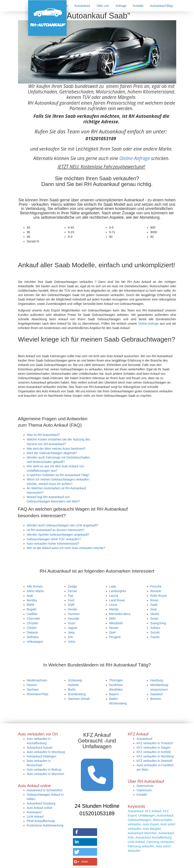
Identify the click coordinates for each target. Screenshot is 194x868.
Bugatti (32, 609)
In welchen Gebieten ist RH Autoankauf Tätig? (58, 475)
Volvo (72, 642)
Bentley (32, 600)
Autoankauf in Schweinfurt (45, 790)
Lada (113, 586)
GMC (72, 605)
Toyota (155, 637)
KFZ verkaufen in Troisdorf (155, 743)
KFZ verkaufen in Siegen (154, 748)
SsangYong (158, 623)
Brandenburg (77, 694)
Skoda (155, 614)
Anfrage (121, 6)
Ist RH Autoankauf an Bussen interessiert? (56, 530)
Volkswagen (35, 642)
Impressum (144, 790)
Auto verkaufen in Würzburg (46, 752)
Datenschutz (145, 786)
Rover (154, 600)
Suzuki (155, 632)
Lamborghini (118, 591)
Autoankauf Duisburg (41, 803)
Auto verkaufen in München (45, 774)
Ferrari (72, 591)
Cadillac (32, 614)
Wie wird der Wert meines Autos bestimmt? (56, 449)
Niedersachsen (37, 680)
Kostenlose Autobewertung (45, 825)
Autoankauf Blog (161, 6)
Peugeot (115, 637)
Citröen (32, 628)
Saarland (156, 694)
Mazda (114, 609)
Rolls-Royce (159, 596)
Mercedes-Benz (120, 614)
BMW (31, 605)
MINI (112, 619)
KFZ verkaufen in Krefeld (154, 752)
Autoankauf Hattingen (42, 756)
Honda (72, 609)
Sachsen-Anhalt (79, 699)
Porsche (156, 586)
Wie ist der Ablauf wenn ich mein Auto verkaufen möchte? (66, 548)
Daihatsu (33, 637)
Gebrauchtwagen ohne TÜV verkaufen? (54, 539)
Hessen (32, 685)
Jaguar (73, 628)
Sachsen (33, 690)
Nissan (114, 628)
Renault (156, 591)
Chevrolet (33, 619)
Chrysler (33, 623)
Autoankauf (82, 6)
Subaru (155, 628)
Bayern (114, 694)
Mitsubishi (116, 623)
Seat (153, 609)
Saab (154, 605)
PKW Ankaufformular (41, 821)
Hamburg (157, 680)
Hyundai (73, 619)
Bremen (156, 699)
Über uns (103, 6)
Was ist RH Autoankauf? (43, 435)
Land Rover (117, 600)
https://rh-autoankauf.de (93, 863)
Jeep (71, 632)
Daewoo (32, 632)
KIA (70, 637)
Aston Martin (35, 591)
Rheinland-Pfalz (38, 694)
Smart (154, 619)
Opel (112, 632)
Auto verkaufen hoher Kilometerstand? (53, 544)
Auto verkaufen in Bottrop (44, 770)
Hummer (74, 614)
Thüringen (116, 680)
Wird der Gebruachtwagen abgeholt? (52, 453)
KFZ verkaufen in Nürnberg (155, 756)
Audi (30, 596)
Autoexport (34, 812)
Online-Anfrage (135, 158)
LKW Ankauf (35, 817)
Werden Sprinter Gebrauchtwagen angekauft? (58, 535)
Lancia (114, 596)
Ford (71, 600)
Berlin (72, 690)
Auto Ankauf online (40, 808)
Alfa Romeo (35, 586)
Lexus (113, 605)
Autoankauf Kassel (40, 748)
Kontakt (138, 6)
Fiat (70, 596)
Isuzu (72, 623)
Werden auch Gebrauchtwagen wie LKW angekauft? (63, 525)
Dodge (72, 586)
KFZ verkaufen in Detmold (155, 761)
